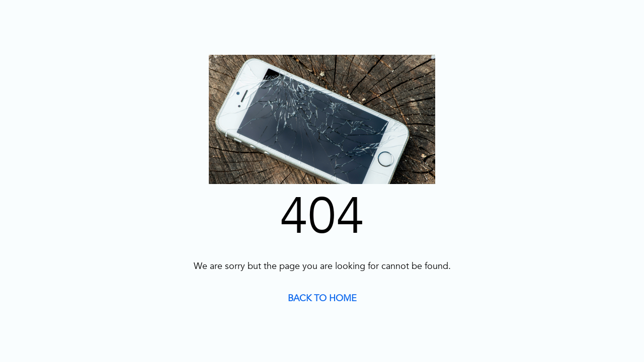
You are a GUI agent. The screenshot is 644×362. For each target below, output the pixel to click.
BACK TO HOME (322, 298)
